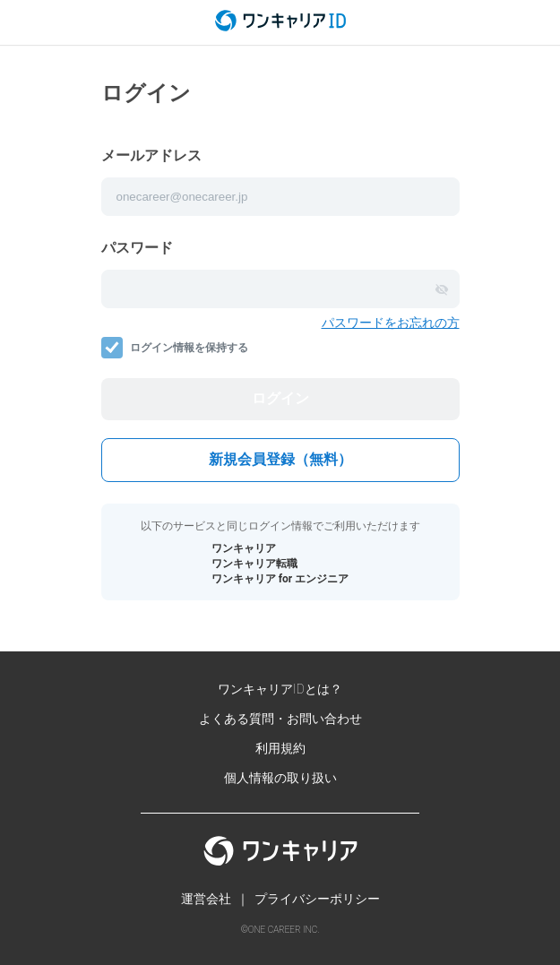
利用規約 (280, 748)
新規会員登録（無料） (280, 459)
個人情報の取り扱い (280, 778)
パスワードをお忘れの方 (391, 323)
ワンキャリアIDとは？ (280, 689)
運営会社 (206, 899)
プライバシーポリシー (317, 899)
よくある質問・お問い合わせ (280, 719)
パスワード (137, 248)
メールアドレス (151, 155)
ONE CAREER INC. (284, 930)
